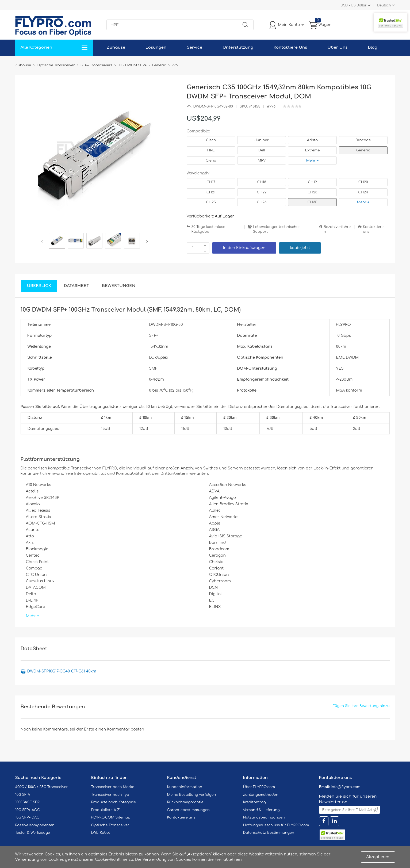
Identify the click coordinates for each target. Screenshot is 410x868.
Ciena (211, 160)
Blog (373, 47)
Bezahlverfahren (337, 229)
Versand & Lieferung (261, 810)
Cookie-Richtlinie (111, 860)
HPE (211, 150)
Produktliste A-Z (106, 810)
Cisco (211, 140)
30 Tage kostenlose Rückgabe (208, 229)
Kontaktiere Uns (290, 47)
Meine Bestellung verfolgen (192, 795)
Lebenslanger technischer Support (277, 229)
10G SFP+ (23, 795)
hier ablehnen (228, 860)
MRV (262, 160)
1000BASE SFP (27, 802)
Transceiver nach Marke (113, 787)
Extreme (313, 150)
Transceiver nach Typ (110, 795)
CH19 (312, 182)
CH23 (312, 192)
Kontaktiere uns (373, 229)
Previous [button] (43, 242)
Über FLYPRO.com (259, 787)
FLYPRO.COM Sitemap (111, 817)
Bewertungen (119, 286)
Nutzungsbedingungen (264, 817)
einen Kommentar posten (120, 729)
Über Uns (337, 47)
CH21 (211, 192)
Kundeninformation (185, 787)
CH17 (211, 182)
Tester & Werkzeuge (33, 833)
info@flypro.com (346, 787)
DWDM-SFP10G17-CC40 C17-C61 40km (62, 671)
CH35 (313, 202)
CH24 (363, 192)
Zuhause (116, 47)
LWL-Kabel (101, 833)
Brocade (363, 140)
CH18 (262, 182)
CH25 (211, 202)
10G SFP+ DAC (27, 817)
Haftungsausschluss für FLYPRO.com (276, 825)
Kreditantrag (254, 802)
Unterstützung (238, 47)
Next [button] (146, 242)
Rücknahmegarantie (185, 802)
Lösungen (156, 47)
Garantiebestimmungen (188, 810)
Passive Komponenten (35, 825)
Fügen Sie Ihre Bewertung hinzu (361, 706)
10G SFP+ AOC (28, 810)
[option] (57, 242)
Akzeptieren (378, 857)
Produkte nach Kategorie (114, 802)
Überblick (39, 286)
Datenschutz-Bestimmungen (269, 833)
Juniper (262, 140)
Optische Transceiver (110, 825)
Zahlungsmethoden (261, 795)
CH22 (262, 192)
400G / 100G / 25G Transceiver (42, 787)
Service (194, 47)
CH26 (262, 202)
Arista (312, 140)
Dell (262, 150)
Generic (363, 150)
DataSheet (76, 286)
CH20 (363, 182)
